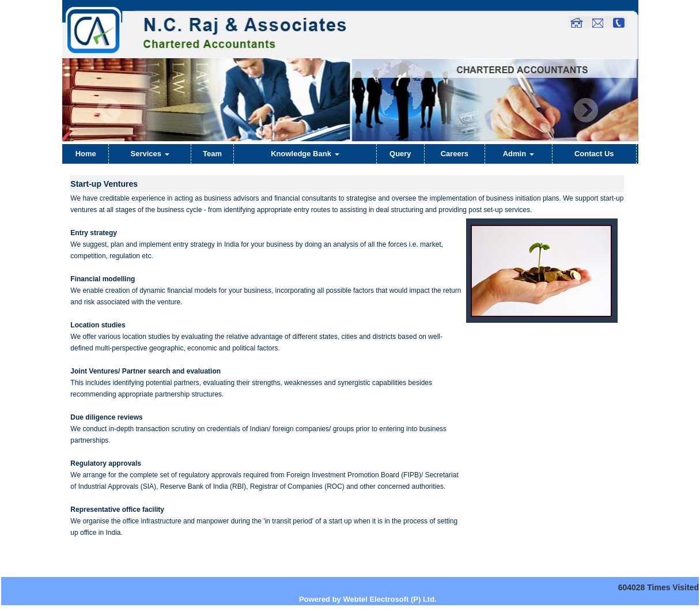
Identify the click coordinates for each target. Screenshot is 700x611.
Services (150, 154)
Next (586, 110)
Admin (519, 154)
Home (86, 154)
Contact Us (594, 154)
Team (212, 154)
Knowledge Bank (305, 154)
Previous (109, 110)
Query (400, 154)
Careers (455, 154)
